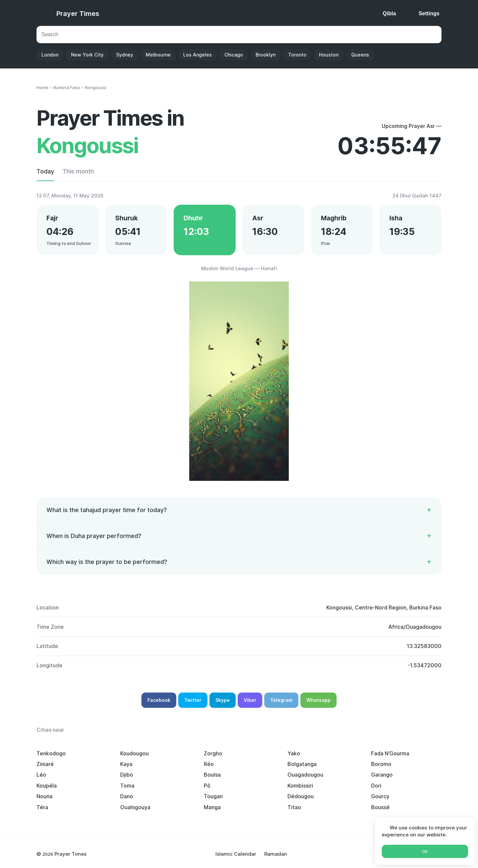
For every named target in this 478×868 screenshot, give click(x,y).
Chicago (234, 55)
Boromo (381, 764)
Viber (250, 700)
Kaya (126, 764)
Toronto (297, 55)
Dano (127, 796)
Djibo (127, 775)
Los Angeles (198, 55)
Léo (41, 775)
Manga (212, 807)
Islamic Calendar (236, 854)
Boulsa (212, 775)
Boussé (380, 807)
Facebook (159, 700)
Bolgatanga (302, 764)
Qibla (389, 13)
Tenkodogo (51, 753)
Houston (329, 55)
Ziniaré (45, 764)
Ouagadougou (305, 775)
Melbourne (158, 55)
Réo (209, 764)
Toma (127, 786)
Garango (382, 775)
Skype (223, 700)
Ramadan (276, 854)
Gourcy (380, 796)
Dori (376, 786)
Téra (42, 807)
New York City (87, 55)
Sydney (125, 55)
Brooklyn (266, 55)
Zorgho (213, 753)
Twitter (193, 700)
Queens (360, 55)
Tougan (213, 796)
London (50, 55)
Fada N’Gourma (390, 753)
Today (45, 171)
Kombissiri (300, 786)
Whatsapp (319, 700)
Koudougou (134, 753)
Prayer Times (78, 14)
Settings (429, 13)
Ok (425, 852)
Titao (294, 807)
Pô (207, 786)
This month (78, 171)
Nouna (44, 796)
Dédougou (301, 796)
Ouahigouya (135, 807)
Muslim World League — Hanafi (239, 268)
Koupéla (47, 786)
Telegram (281, 700)
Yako (294, 753)
